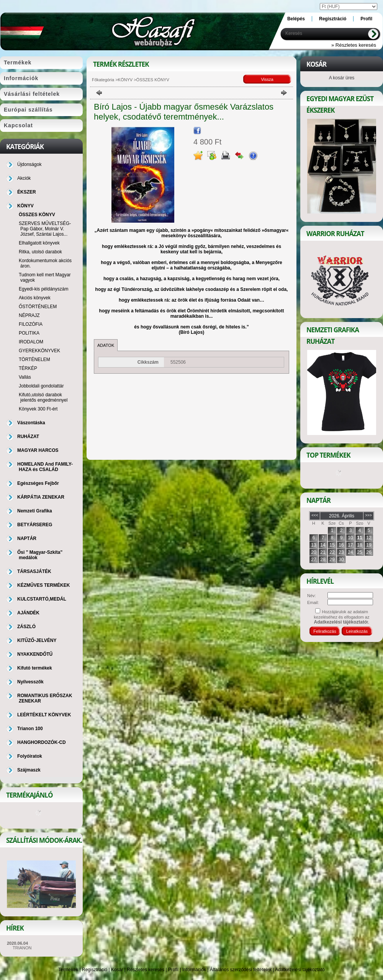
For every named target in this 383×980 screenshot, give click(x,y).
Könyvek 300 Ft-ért (38, 409)
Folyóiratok (30, 756)
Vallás (25, 377)
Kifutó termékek (35, 668)
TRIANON (22, 948)
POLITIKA (29, 333)
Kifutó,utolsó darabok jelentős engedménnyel (43, 397)
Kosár (117, 970)
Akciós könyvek (35, 298)
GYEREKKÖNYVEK (39, 351)
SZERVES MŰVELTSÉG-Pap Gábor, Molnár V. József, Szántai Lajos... (45, 229)
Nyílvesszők (30, 682)
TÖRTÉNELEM (34, 359)
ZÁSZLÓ (26, 627)
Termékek (68, 970)
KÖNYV (125, 80)
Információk (194, 970)
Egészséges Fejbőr (38, 483)
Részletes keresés (146, 970)
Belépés (296, 19)
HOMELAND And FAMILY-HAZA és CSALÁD (45, 467)
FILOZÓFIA (31, 324)
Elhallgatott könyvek (39, 243)
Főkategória (103, 80)
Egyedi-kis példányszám (43, 289)
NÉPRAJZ (29, 315)
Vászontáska (31, 423)
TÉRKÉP (28, 368)
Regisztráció (95, 970)
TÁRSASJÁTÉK (34, 571)
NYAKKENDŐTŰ (35, 654)
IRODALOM (31, 342)
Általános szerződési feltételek (241, 970)
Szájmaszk (29, 770)
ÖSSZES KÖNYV (37, 215)
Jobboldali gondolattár (41, 386)
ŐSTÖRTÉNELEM (38, 307)
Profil (173, 970)
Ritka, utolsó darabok (40, 252)
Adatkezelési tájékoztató (300, 970)
